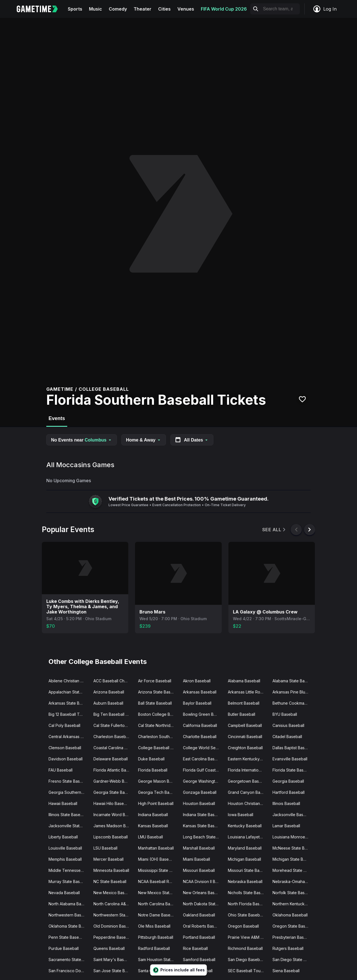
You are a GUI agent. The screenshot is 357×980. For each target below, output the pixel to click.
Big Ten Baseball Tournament (114, 714)
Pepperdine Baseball (113, 937)
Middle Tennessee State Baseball (69, 870)
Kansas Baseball (153, 826)
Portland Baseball (199, 937)
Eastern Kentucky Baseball (248, 759)
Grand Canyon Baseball (248, 792)
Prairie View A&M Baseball (248, 937)
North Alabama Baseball (69, 904)
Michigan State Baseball (293, 859)
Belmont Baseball (244, 703)
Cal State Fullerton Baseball (114, 725)
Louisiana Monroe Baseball (293, 837)
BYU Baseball (285, 714)
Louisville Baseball (65, 848)
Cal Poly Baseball (64, 725)
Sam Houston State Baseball (158, 960)
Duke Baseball (151, 759)
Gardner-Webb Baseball (114, 781)
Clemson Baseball (65, 748)
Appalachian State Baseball (69, 692)
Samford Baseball (199, 960)
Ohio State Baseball (246, 915)
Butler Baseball (242, 714)
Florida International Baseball (248, 770)
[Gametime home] (41, 9)
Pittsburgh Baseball (156, 937)
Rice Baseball (195, 948)
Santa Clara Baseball (157, 971)
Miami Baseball (196, 859)
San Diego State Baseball (293, 960)
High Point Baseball (156, 803)
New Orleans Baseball (203, 893)
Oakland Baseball (199, 915)
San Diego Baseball (246, 960)
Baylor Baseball (197, 703)
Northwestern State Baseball (114, 915)
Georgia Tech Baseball (158, 792)
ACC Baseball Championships (114, 681)
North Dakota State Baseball (203, 904)
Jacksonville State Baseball (69, 826)
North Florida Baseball (248, 904)
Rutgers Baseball (288, 948)
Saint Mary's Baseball (113, 960)
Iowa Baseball (241, 815)
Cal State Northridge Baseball (158, 725)
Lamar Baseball (286, 826)
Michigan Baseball (244, 859)
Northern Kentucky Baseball (293, 904)
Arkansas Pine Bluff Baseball (293, 692)
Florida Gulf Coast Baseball (203, 770)
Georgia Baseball (288, 781)
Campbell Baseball (245, 725)
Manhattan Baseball (156, 848)
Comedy (118, 9)
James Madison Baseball (114, 826)
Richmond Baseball (245, 948)
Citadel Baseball (287, 737)
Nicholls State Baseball (248, 893)
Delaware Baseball (111, 759)
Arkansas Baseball (200, 692)
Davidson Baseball (66, 759)
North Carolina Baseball (158, 904)
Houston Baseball (199, 803)
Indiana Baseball (153, 815)
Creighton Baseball (245, 748)
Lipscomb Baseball (111, 837)
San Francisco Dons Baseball (69, 971)
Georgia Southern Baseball (69, 792)
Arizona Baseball (109, 692)
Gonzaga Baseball (200, 792)
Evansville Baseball (290, 759)
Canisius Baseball (288, 725)
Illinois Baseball (286, 803)
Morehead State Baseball (293, 870)
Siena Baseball (286, 971)
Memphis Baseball (65, 859)
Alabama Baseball (244, 681)
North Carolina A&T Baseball (114, 904)
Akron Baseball (197, 681)
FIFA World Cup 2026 (224, 9)
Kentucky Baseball (245, 826)
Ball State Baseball (155, 703)
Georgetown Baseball (248, 781)
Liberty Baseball (63, 837)
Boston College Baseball (158, 714)
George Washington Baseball (203, 781)
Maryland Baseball (245, 848)
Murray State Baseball (69, 881)
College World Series (203, 748)
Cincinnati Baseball (245, 737)
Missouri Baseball (199, 870)
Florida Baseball (153, 770)
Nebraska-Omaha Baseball (293, 881)
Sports (75, 9)
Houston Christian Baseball (248, 803)
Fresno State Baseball (69, 781)
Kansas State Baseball (203, 826)
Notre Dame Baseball (157, 915)
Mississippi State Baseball (158, 870)
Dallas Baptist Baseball (293, 748)
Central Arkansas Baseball (69, 737)
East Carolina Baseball (203, 759)
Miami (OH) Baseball (157, 859)
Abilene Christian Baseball (69, 681)
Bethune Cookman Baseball (293, 703)
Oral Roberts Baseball (203, 926)
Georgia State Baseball (114, 792)
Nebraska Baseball (245, 881)
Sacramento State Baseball (69, 960)
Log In (325, 9)
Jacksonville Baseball (292, 815)
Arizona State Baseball (158, 692)
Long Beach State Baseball (203, 837)
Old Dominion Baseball (114, 926)
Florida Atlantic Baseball (114, 770)
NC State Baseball (110, 881)
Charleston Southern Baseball (158, 737)
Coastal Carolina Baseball (114, 748)
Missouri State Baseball (248, 870)
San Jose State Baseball (114, 971)
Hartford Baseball (289, 792)
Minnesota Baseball (111, 870)
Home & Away (144, 440)
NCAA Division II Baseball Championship (203, 881)
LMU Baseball (150, 837)
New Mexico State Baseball (158, 893)
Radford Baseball (154, 948)
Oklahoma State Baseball (69, 926)
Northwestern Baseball (69, 915)
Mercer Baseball (108, 859)
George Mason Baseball (158, 781)
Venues (186, 9)
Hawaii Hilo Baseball (112, 803)
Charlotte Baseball (200, 737)
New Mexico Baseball (113, 893)
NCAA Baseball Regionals (158, 881)
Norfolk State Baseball (293, 893)
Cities (164, 9)
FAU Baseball (61, 770)
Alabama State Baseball (293, 681)
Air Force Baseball (155, 681)
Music (96, 9)
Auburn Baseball (108, 703)
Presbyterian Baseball (293, 937)
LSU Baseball (105, 848)
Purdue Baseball (64, 948)
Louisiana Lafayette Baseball (248, 837)
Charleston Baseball (112, 737)
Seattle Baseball (198, 971)
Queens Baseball (109, 948)
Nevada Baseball (64, 893)
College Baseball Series (158, 748)
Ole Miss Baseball (154, 926)
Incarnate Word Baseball (114, 815)
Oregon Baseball (243, 926)
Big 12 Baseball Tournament (69, 714)
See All (274, 530)
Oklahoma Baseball (290, 915)
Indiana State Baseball (203, 815)
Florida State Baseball (292, 770)
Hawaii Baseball (63, 803)
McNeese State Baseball (293, 848)
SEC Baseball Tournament (248, 971)
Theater (143, 9)
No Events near (82, 440)
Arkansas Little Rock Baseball (248, 692)
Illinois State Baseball (68, 815)
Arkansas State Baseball (69, 703)
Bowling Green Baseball (203, 714)
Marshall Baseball (199, 848)
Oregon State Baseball (293, 926)
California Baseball (200, 725)
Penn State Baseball (67, 937)
